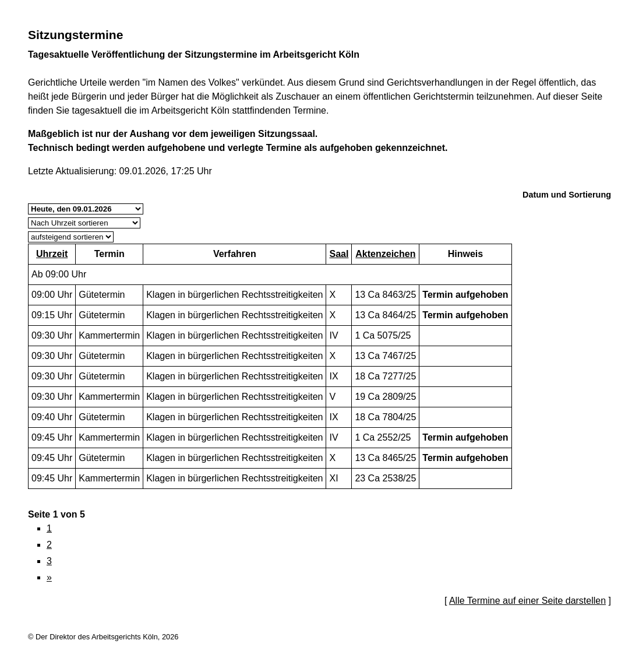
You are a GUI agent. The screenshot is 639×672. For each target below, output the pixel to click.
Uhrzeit (52, 254)
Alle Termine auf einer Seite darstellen (527, 601)
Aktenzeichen (385, 254)
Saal (339, 254)
